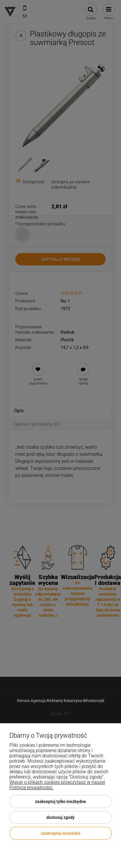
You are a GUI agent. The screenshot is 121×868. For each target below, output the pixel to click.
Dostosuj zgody (60, 817)
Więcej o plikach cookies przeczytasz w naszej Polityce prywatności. (57, 785)
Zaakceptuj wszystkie (61, 833)
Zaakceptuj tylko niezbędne (60, 802)
